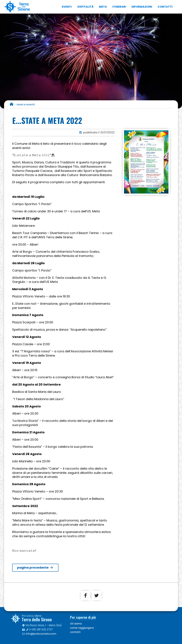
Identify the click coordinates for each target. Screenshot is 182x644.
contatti (165, 7)
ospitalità (85, 7)
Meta (103, 7)
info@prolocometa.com (41, 634)
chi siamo (76, 624)
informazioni (142, 7)
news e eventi (26, 104)
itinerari (119, 7)
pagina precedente (35, 567)
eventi (67, 7)
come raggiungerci (82, 628)
